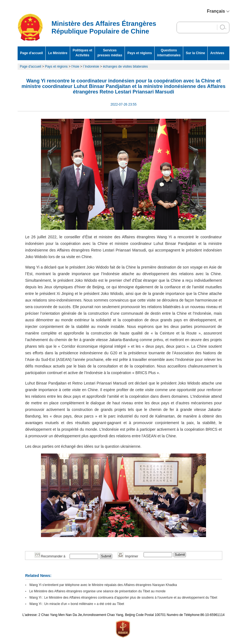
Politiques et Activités (82, 53)
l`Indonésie (91, 67)
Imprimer (128, 556)
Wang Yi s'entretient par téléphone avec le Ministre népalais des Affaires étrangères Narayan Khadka (103, 585)
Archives (217, 53)
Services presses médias (110, 53)
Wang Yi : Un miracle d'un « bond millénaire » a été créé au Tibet (77, 604)
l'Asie (75, 67)
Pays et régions (140, 53)
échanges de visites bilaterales (125, 67)
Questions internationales (169, 53)
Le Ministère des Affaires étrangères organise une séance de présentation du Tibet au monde (98, 591)
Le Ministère (58, 53)
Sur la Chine (195, 53)
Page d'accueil (31, 53)
